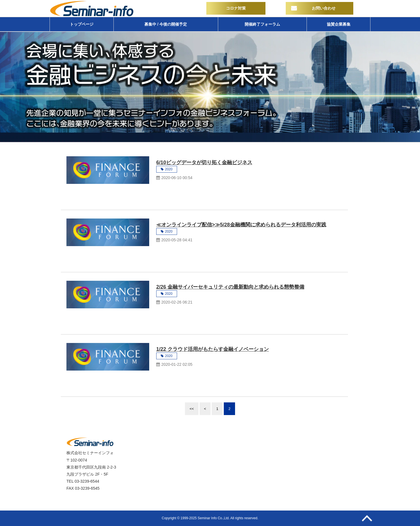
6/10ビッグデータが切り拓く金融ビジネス (204, 162)
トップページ (82, 24)
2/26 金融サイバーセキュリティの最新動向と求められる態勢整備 (230, 287)
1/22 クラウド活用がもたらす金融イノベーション (213, 349)
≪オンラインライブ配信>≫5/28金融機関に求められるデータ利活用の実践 (241, 225)
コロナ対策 (236, 8)
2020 (169, 169)
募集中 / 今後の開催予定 (166, 24)
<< (192, 409)
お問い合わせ (324, 8)
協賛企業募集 (339, 24)
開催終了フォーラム (262, 24)
